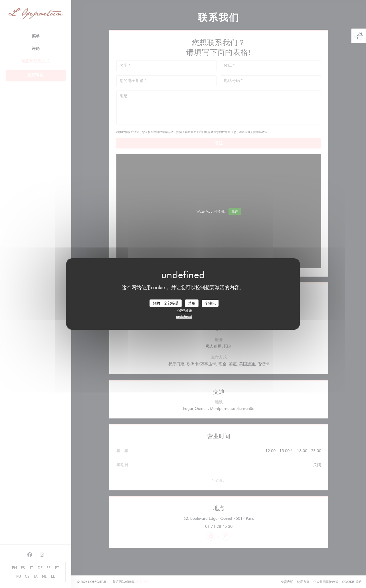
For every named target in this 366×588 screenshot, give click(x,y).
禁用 (192, 303)
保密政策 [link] (185, 310)
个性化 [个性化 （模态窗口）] (210, 303)
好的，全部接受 (166, 303)
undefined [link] (184, 317)
